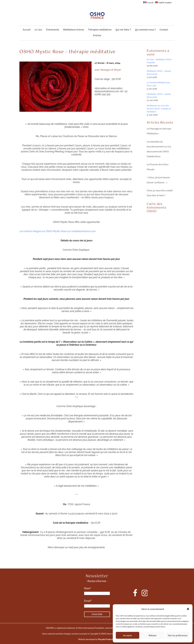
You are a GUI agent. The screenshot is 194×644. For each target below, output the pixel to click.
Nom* (88, 588)
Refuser (153, 635)
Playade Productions (107, 639)
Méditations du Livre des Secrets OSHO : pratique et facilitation (159, 109)
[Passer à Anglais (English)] (163, 3)
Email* (88, 601)
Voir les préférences (178, 635)
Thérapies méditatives (100, 30)
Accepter (128, 635)
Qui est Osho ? (123, 30)
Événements (53, 30)
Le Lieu (38, 30)
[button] (188, 609)
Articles (97, 36)
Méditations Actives (74, 30)
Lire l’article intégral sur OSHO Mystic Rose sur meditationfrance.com (58, 231)
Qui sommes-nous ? (145, 30)
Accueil (27, 30)
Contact (164, 30)
